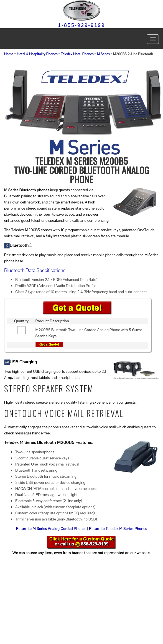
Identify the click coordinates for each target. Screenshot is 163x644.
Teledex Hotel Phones (77, 54)
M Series (103, 54)
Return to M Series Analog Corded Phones (51, 529)
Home (9, 54)
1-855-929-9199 (81, 25)
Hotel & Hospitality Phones (37, 54)
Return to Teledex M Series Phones (118, 529)
